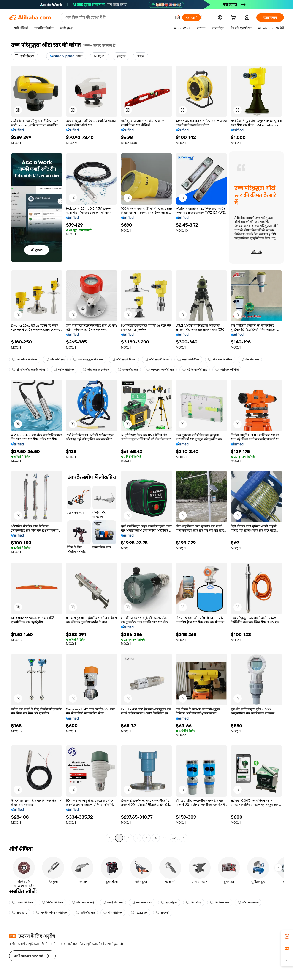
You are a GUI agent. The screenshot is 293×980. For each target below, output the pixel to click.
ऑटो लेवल (194, 902)
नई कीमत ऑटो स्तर (195, 370)
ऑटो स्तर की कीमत (157, 360)
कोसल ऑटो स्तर (23, 902)
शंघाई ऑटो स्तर (113, 902)
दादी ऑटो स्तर (85, 913)
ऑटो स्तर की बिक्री (227, 370)
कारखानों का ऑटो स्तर (160, 370)
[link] (287, 936)
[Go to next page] (183, 838)
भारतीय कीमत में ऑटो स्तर (52, 913)
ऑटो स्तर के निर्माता (124, 360)
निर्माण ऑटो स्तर (53, 902)
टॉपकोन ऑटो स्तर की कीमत (28, 370)
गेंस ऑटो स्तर (250, 360)
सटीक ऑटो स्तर (64, 370)
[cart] (234, 18)
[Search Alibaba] (118, 17)
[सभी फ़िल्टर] (24, 56)
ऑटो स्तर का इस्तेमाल (96, 370)
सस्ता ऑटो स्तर (128, 370)
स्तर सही (163, 913)
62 (174, 838)
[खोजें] (191, 17)
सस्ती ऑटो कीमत (188, 360)
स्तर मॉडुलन (169, 902)
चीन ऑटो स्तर (55, 360)
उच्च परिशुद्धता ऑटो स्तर (88, 360)
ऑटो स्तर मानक (248, 902)
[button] (178, 17)
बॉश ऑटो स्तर (113, 913)
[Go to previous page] (110, 838)
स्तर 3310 (20, 913)
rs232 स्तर (139, 913)
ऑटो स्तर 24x (220, 902)
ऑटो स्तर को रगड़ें (83, 902)
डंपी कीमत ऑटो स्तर (25, 360)
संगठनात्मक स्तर (142, 902)
